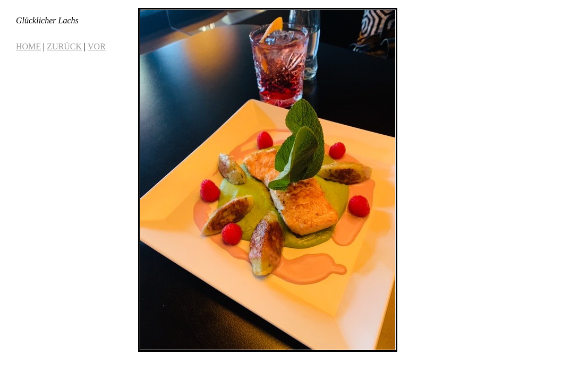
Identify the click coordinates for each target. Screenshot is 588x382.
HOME (28, 46)
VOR (97, 46)
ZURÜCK (64, 46)
